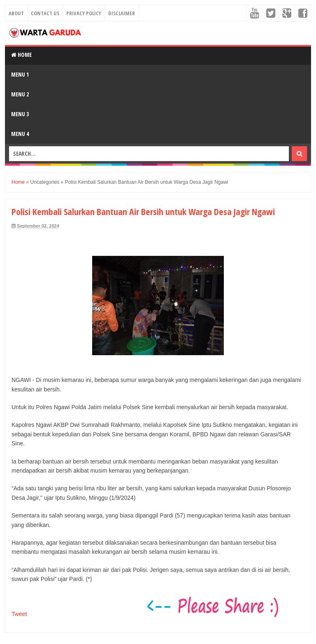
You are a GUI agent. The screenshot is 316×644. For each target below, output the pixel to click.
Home (21, 55)
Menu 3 (20, 114)
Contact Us (45, 13)
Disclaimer (122, 13)
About (16, 13)
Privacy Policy (84, 13)
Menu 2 (20, 94)
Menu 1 (20, 74)
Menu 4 (20, 134)
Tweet (19, 614)
